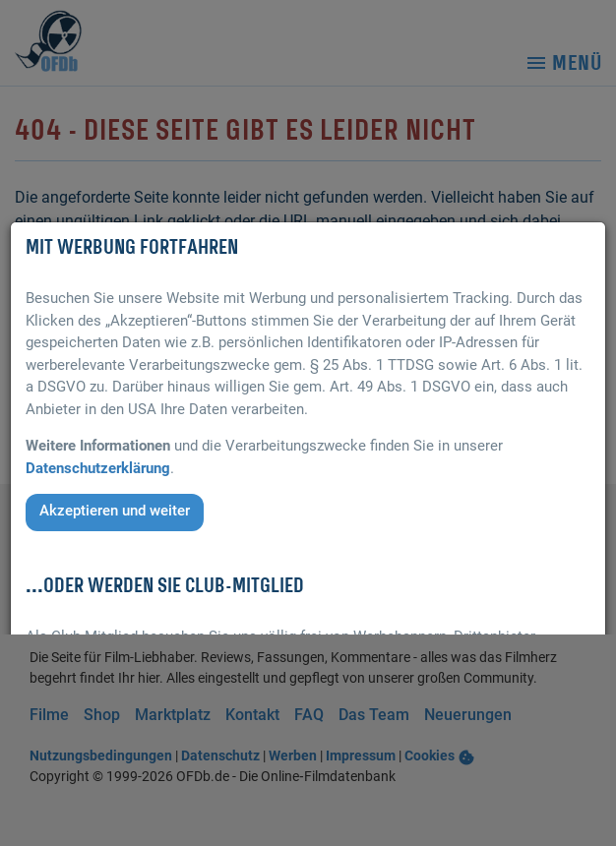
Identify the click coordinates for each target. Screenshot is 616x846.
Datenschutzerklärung (98, 468)
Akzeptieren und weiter (115, 511)
